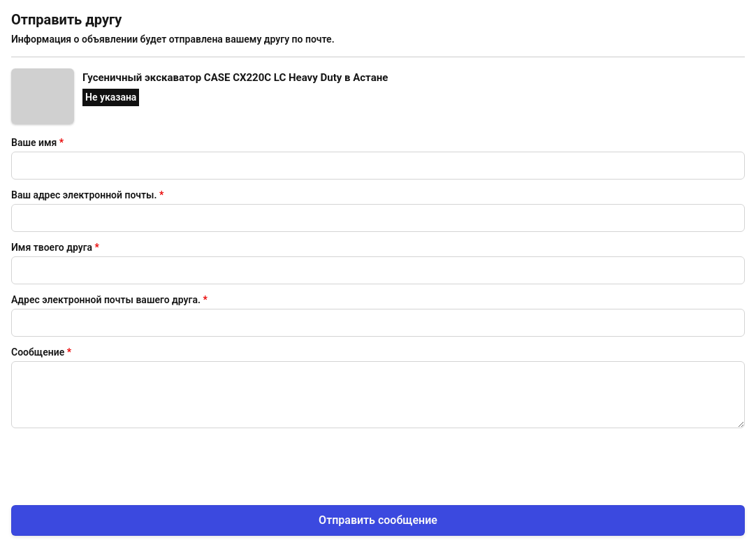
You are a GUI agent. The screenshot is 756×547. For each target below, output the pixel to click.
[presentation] (117, 464)
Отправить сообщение (378, 520)
